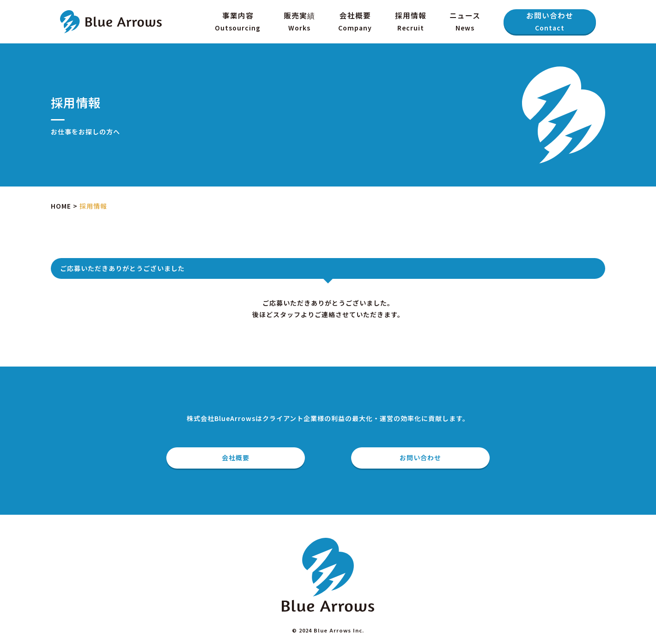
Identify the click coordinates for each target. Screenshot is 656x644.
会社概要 (355, 22)
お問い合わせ (550, 22)
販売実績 (299, 22)
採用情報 (411, 22)
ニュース (465, 22)
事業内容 (238, 22)
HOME (61, 206)
